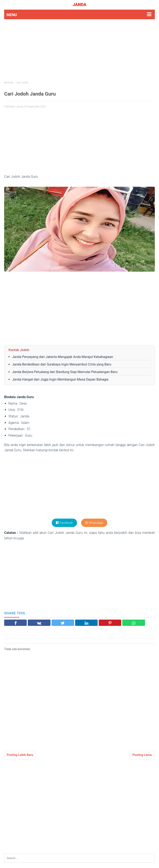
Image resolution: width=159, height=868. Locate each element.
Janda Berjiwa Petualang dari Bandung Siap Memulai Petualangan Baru (65, 372)
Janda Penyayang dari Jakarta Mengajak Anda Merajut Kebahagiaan (63, 357)
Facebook (64, 523)
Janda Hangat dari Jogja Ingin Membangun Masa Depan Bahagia (60, 379)
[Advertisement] (79, 50)
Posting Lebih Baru (20, 755)
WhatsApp (94, 523)
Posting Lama (142, 755)
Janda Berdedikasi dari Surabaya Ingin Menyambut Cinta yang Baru (62, 364)
